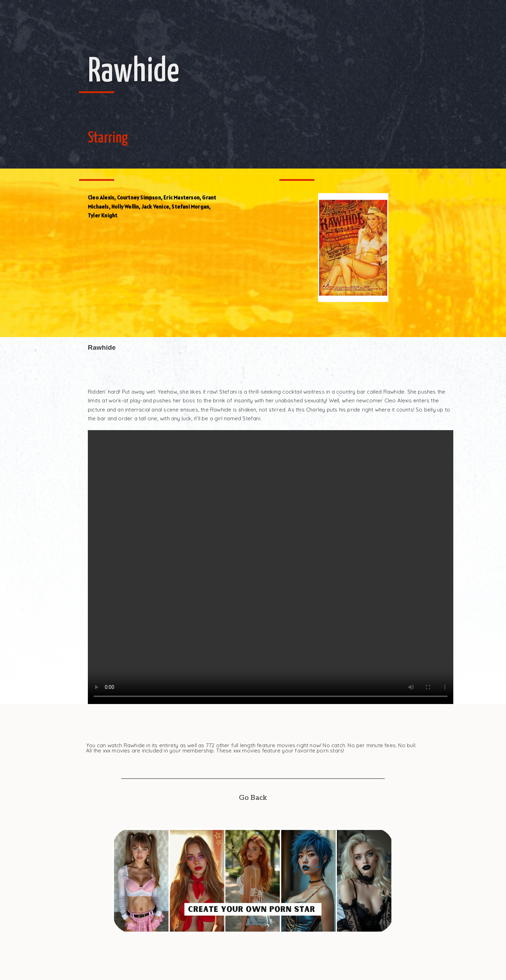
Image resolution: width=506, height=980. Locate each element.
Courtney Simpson (139, 198)
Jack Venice (155, 207)
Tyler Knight (103, 215)
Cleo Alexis (101, 198)
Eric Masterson (181, 198)
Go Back (253, 798)
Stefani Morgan (190, 207)
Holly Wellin (125, 207)
